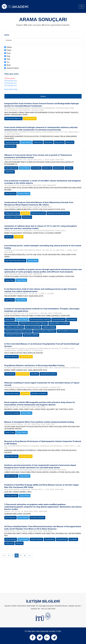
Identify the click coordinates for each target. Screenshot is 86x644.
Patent (9, 50)
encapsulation (50, 539)
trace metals (36, 168)
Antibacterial (38, 142)
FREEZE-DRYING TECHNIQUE (59, 323)
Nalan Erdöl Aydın (11, 456)
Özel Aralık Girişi (11, 89)
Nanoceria (70, 142)
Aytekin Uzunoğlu (11, 476)
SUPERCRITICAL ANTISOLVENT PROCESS (33, 323)
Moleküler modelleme (13, 217)
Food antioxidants (59, 319)
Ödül (8, 59)
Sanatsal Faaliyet (13, 68)
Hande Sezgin (10, 432)
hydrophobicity (62, 539)
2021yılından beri (11, 85)
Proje (9, 53)
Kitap (8, 56)
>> (30, 555)
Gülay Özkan (10, 280)
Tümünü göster (10, 78)
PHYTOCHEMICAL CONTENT (67, 331)
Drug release (59, 142)
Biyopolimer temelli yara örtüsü (58, 213)
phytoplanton (59, 168)
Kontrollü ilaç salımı (38, 213)
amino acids (9, 543)
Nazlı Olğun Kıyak (11, 168)
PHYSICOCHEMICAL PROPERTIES (45, 331)
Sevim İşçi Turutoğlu (12, 413)
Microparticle (72, 319)
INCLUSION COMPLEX (31, 335)
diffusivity (19, 543)
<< (4, 555)
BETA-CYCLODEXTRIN (33, 327)
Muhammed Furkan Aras (13, 118)
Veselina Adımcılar (12, 357)
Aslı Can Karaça (11, 539)
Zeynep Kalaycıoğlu (12, 142)
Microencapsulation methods (40, 319)
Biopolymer (48, 142)
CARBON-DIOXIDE (49, 327)
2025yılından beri (11, 83)
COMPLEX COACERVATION (14, 327)
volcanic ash (47, 168)
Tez (8, 62)
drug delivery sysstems (48, 374)
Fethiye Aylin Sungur (12, 213)
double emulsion (36, 539)
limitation (69, 168)
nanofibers (35, 374)
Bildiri (9, 65)
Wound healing (10, 146)
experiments (10, 172)
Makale (9, 47)
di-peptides (73, 539)
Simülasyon (27, 217)
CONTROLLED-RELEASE (13, 335)
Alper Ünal (9, 237)
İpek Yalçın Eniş (10, 194)
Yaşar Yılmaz (10, 300)
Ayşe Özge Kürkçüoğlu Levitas (15, 260)
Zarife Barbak (10, 374)
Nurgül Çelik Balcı (11, 496)
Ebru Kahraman (11, 518)
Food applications (11, 323)
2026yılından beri (11, 81)
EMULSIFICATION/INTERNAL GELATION (18, 331)
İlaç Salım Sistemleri (37, 518)
